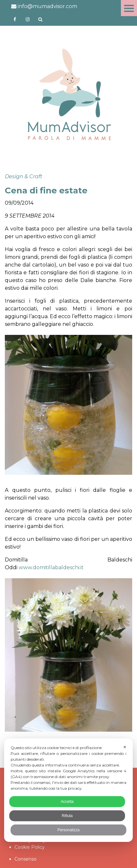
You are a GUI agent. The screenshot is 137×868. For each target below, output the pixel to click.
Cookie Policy (30, 847)
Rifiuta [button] (67, 816)
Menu (129, 8)
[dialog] (68, 790)
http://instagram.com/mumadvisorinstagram (28, 19)
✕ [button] (125, 747)
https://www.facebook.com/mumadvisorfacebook (15, 19)
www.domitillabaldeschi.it (51, 567)
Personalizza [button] (69, 830)
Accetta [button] (67, 802)
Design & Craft (24, 176)
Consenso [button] (26, 859)
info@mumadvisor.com (44, 6)
